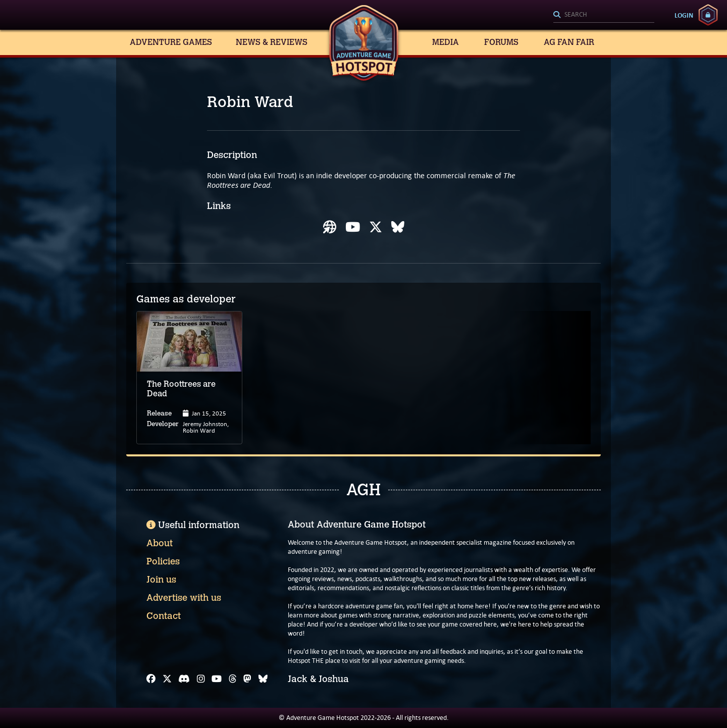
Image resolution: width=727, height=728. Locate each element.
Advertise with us (184, 598)
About (160, 543)
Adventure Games (171, 42)
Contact (164, 616)
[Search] (604, 15)
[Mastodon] (247, 679)
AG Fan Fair (569, 42)
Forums (501, 42)
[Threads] (233, 679)
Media (446, 42)
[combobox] (604, 15)
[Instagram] (201, 679)
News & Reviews (272, 42)
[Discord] (184, 679)
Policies (163, 561)
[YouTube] (217, 679)
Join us (161, 580)
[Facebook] (151, 679)
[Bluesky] (263, 679)
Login (684, 15)
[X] (167, 679)
